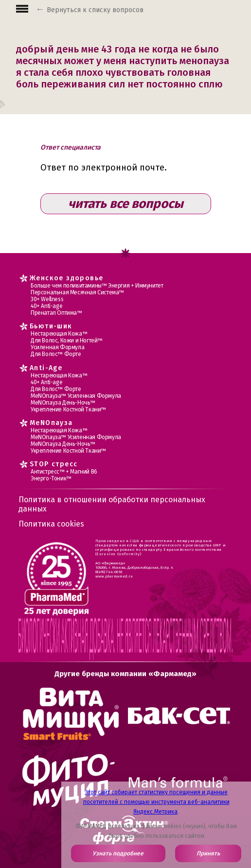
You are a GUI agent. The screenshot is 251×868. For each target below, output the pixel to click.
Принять (208, 853)
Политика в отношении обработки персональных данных (112, 504)
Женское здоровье (66, 278)
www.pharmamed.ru (114, 576)
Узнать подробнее (118, 853)
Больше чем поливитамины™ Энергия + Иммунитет (97, 286)
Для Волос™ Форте (56, 354)
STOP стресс (54, 464)
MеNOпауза (51, 423)
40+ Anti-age (46, 306)
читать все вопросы (126, 204)
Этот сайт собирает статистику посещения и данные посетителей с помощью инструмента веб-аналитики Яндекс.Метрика (156, 802)
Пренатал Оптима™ (56, 313)
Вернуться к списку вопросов (95, 10)
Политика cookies (51, 524)
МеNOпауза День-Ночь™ (63, 403)
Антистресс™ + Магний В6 (64, 472)
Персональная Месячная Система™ (77, 292)
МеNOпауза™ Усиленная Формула (76, 396)
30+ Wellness (47, 299)
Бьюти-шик (51, 326)
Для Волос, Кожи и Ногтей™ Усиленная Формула (67, 344)
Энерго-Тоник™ (51, 478)
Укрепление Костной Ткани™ (68, 409)
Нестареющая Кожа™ (59, 334)
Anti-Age (46, 368)
